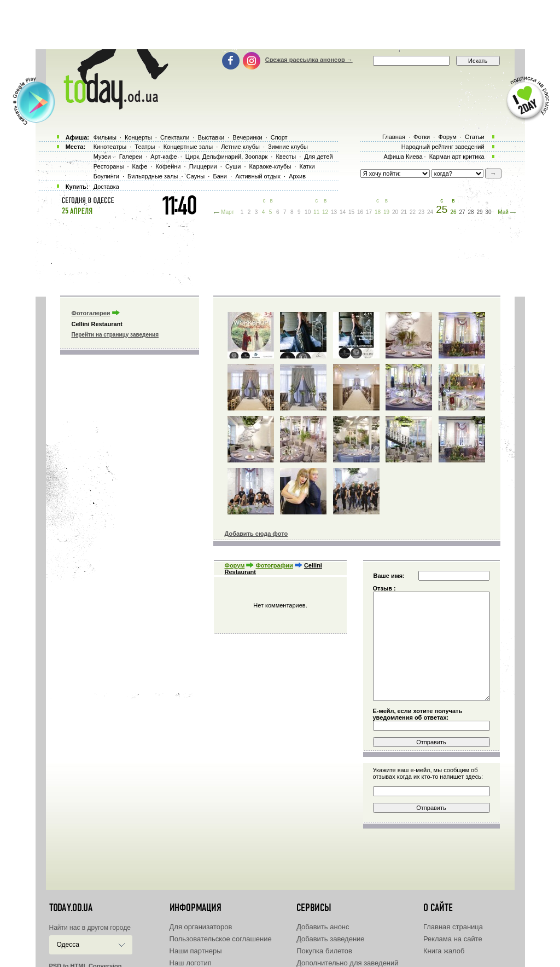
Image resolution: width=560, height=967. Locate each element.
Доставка (106, 187)
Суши (233, 166)
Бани (220, 176)
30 (488, 212)
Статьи (475, 137)
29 (479, 212)
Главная (394, 137)
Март (227, 212)
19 (386, 212)
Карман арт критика (457, 157)
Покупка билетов (324, 951)
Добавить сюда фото (256, 534)
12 (325, 212)
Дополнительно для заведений (347, 963)
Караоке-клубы (270, 166)
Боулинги (106, 176)
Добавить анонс (323, 927)
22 (413, 212)
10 (308, 212)
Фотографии (274, 565)
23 (421, 212)
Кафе (140, 166)
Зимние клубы (288, 147)
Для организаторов (201, 927)
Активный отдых (258, 176)
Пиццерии (203, 166)
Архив (297, 176)
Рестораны (109, 166)
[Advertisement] (280, 25)
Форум (235, 565)
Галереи (131, 157)
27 (462, 212)
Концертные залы (188, 147)
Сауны (196, 176)
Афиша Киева (403, 157)
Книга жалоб (444, 951)
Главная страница (453, 927)
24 (430, 212)
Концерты (138, 137)
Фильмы (105, 137)
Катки (307, 166)
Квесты (286, 157)
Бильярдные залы (153, 176)
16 (360, 212)
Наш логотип (191, 963)
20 (395, 212)
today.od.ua (71, 908)
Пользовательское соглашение (221, 939)
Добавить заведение (330, 939)
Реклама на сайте (453, 939)
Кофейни (168, 166)
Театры (145, 147)
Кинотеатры (110, 147)
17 (369, 212)
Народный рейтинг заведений (443, 147)
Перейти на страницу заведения (115, 335)
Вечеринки (247, 137)
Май (503, 212)
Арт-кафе (164, 157)
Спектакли (175, 137)
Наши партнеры (196, 951)
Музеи (102, 157)
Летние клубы (240, 147)
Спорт (279, 137)
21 (404, 212)
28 (471, 212)
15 (351, 212)
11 (316, 212)
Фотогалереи (91, 313)
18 (378, 212)
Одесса (68, 945)
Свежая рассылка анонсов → (309, 60)
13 (334, 212)
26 (453, 212)
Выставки (211, 137)
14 (343, 212)
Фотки (422, 137)
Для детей (318, 157)
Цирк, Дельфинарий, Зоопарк (226, 157)
